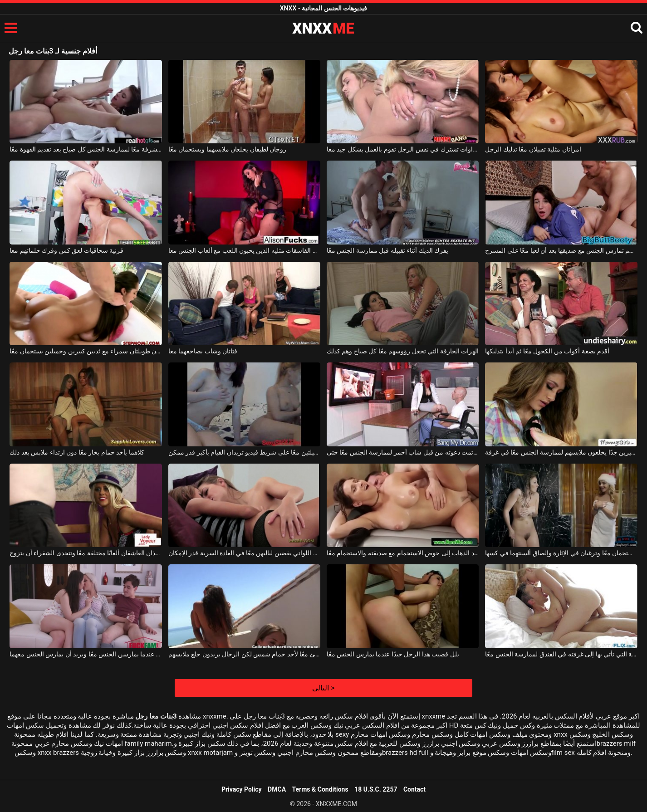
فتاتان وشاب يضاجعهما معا (203, 351)
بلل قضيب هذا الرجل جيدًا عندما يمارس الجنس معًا (393, 654)
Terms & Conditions (320, 789)
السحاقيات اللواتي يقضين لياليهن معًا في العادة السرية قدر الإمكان (244, 553)
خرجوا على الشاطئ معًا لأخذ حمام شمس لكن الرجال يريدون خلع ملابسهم (244, 654)
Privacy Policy (242, 789)
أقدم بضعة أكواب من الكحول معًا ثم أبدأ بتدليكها (547, 351)
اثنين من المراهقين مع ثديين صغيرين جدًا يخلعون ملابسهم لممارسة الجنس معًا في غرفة (561, 452)
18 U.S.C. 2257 (376, 789)
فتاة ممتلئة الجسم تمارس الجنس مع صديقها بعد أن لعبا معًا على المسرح (561, 250)
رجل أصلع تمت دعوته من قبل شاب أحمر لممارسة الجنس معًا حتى (403, 452)
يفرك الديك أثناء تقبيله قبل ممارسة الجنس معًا (387, 250)
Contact (414, 789)
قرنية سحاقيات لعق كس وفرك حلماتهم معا (66, 250)
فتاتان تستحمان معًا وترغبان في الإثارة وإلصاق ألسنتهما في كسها (561, 553)
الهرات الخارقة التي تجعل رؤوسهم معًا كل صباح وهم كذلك (403, 351)
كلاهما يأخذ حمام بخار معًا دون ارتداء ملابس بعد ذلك (77, 452)
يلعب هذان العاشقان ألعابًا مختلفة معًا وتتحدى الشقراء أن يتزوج (86, 553)
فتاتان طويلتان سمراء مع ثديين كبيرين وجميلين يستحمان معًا (86, 351)
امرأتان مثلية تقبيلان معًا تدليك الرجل (533, 149)
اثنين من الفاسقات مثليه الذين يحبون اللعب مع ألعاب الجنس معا (244, 250)
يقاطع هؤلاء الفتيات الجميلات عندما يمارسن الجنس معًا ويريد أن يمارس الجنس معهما (86, 654)
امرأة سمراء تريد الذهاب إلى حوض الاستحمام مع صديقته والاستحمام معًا (403, 553)
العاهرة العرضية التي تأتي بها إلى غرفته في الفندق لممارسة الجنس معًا (561, 654)
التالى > (323, 688)
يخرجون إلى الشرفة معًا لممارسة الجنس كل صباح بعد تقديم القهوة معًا (86, 149)
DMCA (277, 789)
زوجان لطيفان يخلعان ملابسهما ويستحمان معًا (227, 149)
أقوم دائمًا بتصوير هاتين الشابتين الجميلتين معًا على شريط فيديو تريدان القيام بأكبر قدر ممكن (244, 452)
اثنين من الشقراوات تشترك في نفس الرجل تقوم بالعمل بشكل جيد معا (403, 149)
